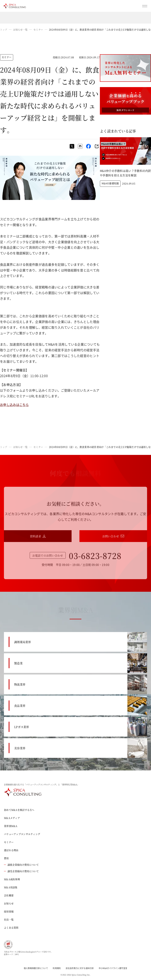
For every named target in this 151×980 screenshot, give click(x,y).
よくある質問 (11, 928)
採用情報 (9, 911)
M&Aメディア (12, 818)
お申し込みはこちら (14, 405)
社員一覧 (9, 920)
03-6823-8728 (95, 555)
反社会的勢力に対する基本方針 (80, 968)
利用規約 (57, 968)
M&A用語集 (11, 887)
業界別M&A (11, 826)
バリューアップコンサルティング (22, 834)
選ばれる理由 (11, 850)
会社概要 (9, 895)
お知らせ (9, 903)
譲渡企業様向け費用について (21, 865)
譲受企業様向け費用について (21, 871)
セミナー (38, 30)
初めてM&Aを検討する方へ (19, 810)
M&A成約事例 (12, 879)
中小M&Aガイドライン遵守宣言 (113, 968)
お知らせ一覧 (20, 30)
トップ (4, 30)
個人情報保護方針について (36, 968)
